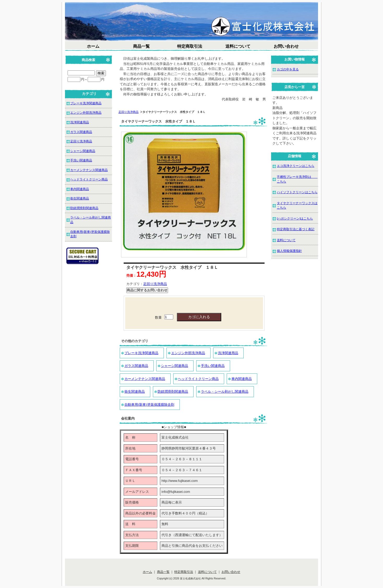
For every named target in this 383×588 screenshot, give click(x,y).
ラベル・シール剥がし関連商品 (225, 392)
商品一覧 (141, 46)
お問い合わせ (286, 46)
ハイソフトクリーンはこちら (297, 192)
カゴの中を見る (288, 69)
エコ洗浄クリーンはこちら (296, 166)
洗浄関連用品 (228, 353)
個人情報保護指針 (289, 251)
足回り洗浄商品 (128, 112)
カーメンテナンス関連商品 (145, 379)
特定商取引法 (190, 46)
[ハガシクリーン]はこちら (295, 218)
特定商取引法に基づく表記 (296, 229)
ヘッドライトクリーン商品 (198, 379)
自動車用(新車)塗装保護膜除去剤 (149, 405)
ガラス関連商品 (136, 366)
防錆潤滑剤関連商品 (173, 392)
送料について (238, 46)
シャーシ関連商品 (175, 366)
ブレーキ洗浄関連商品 (141, 353)
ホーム (93, 46)
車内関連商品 (242, 379)
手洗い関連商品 (213, 366)
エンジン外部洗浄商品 (188, 353)
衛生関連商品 (135, 392)
